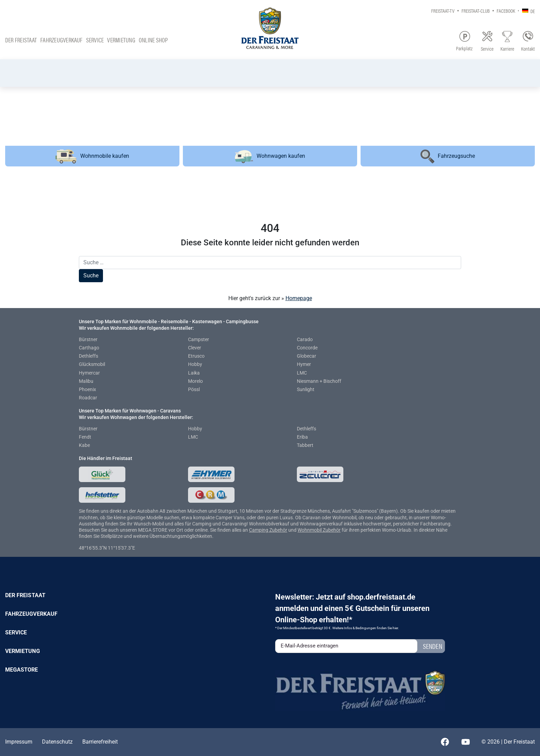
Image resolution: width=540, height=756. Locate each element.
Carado (305, 339)
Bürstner (88, 339)
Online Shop (153, 40)
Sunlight (306, 389)
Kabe (84, 445)
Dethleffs (89, 356)
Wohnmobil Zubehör (319, 530)
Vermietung (121, 40)
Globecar (307, 356)
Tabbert (305, 445)
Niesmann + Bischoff (319, 381)
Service (95, 40)
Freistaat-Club (476, 11)
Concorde (307, 348)
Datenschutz (57, 742)
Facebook (506, 11)
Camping (259, 530)
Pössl (194, 389)
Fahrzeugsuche (448, 156)
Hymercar (89, 373)
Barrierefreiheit (100, 742)
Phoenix (87, 389)
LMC (302, 373)
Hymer (304, 364)
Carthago (89, 348)
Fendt (85, 437)
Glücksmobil (92, 364)
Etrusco (196, 356)
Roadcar (88, 398)
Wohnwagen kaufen (270, 157)
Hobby (195, 364)
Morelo (195, 381)
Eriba (302, 437)
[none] (527, 11)
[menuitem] (527, 11)
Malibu (86, 381)
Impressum (19, 742)
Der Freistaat (21, 40)
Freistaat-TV (443, 11)
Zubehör (278, 530)
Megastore (22, 670)
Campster (199, 339)
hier (395, 628)
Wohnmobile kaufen (92, 156)
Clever (195, 348)
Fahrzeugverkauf (61, 40)
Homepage (299, 298)
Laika (194, 373)
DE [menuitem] (533, 11)
